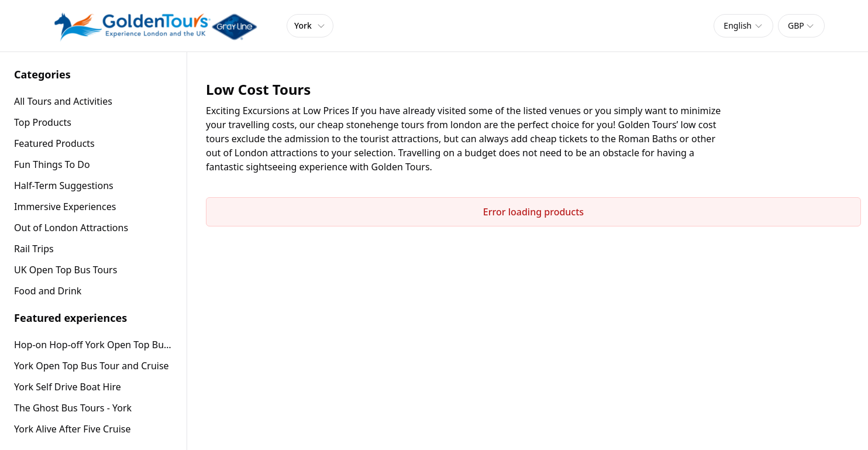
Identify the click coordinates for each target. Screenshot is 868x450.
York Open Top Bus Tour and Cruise (92, 366)
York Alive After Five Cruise (73, 429)
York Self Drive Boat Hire (68, 387)
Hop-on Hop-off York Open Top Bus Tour (93, 345)
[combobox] (743, 26)
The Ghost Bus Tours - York (73, 408)
